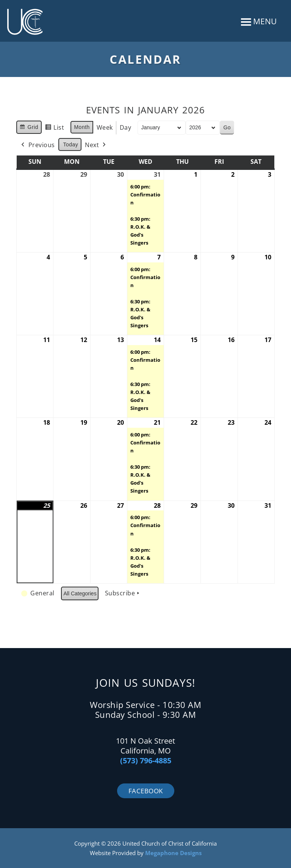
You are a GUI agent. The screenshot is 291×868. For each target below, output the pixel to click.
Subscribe (123, 593)
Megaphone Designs (173, 853)
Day (126, 127)
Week (105, 127)
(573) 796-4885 (146, 760)
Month (82, 127)
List (55, 129)
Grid (29, 128)
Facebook (146, 791)
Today (71, 144)
